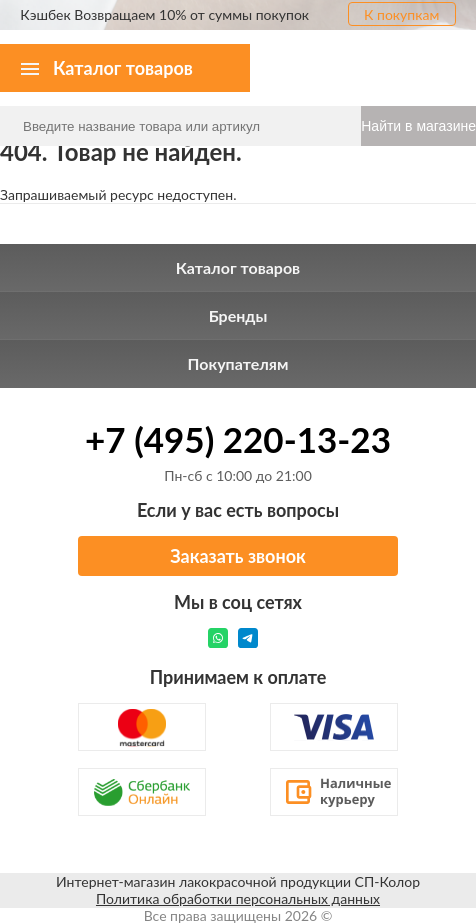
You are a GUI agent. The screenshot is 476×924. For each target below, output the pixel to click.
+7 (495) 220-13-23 (238, 439)
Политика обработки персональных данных (238, 898)
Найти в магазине (418, 126)
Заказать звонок (238, 556)
